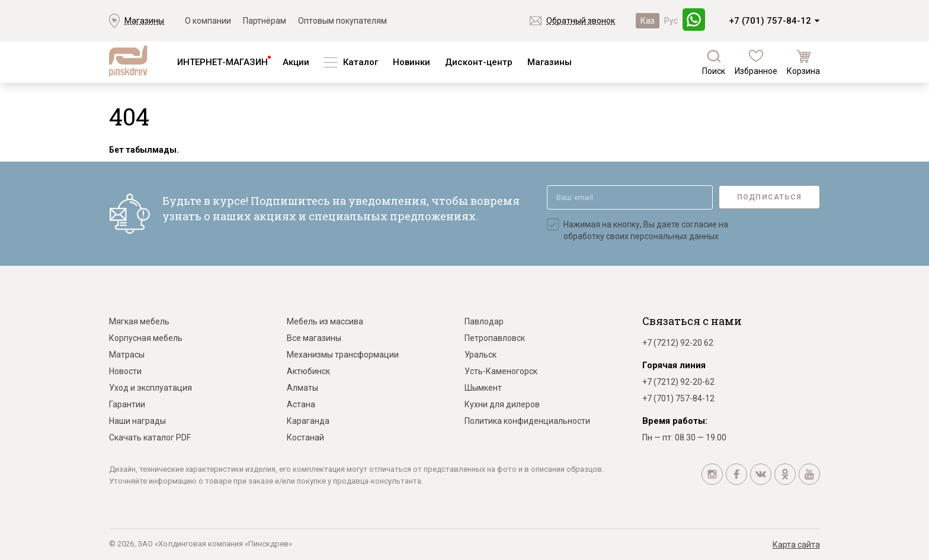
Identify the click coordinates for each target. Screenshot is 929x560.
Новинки (411, 62)
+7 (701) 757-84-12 (770, 21)
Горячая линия (674, 365)
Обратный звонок (581, 21)
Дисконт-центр (479, 62)
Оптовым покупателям (342, 21)
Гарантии (127, 404)
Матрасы (127, 355)
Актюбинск (308, 371)
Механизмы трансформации (343, 355)
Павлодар (484, 321)
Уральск (480, 355)
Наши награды (137, 421)
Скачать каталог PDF (150, 437)
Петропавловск (495, 338)
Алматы (302, 388)
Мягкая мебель (139, 321)
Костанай (305, 437)
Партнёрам (265, 21)
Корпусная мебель (146, 338)
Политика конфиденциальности (527, 421)
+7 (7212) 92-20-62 (678, 382)
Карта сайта (796, 545)
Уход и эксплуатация (150, 388)
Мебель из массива (325, 321)
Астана (301, 404)
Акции (296, 62)
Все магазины (314, 338)
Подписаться (769, 197)
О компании (208, 21)
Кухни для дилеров (502, 404)
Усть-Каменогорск (501, 371)
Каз (648, 21)
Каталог (361, 62)
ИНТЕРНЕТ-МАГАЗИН (222, 62)
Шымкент (483, 388)
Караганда (308, 421)
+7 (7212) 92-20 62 (678, 343)
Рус (671, 21)
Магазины (144, 21)
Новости (125, 371)
